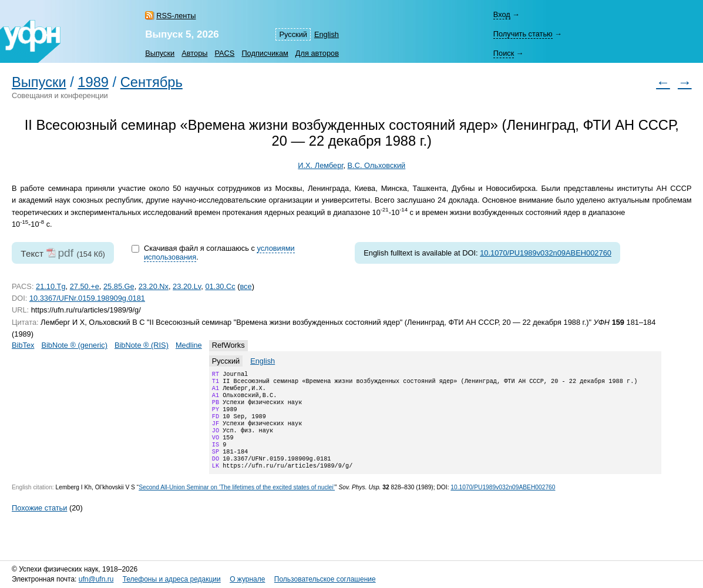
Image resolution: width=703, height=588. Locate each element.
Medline (189, 345)
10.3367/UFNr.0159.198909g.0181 (87, 298)
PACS (224, 53)
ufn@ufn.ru (96, 580)
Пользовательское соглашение (325, 580)
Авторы (194, 53)
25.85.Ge (119, 286)
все (245, 286)
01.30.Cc (220, 286)
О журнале (247, 580)
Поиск (504, 53)
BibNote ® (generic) (74, 345)
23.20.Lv (187, 286)
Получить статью (523, 34)
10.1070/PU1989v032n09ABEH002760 (546, 253)
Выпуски (160, 53)
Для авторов (317, 53)
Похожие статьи (39, 524)
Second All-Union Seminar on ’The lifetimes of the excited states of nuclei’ (237, 504)
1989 (93, 82)
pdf (65, 253)
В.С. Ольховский (376, 165)
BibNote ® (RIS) (142, 345)
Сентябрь (152, 82)
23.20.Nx (154, 286)
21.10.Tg (51, 286)
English (327, 34)
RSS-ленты (176, 16)
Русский (293, 34)
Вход (502, 14)
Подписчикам (265, 53)
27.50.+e (85, 286)
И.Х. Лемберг (320, 165)
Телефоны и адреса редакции (172, 580)
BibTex (23, 345)
